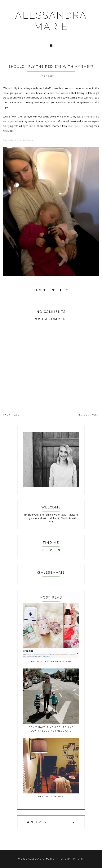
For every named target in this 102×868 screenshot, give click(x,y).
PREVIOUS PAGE (87, 415)
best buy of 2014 (51, 797)
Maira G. (78, 859)
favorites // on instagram (51, 661)
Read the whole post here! (18, 140)
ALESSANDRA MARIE (51, 21)
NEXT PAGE (11, 415)
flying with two (77, 126)
